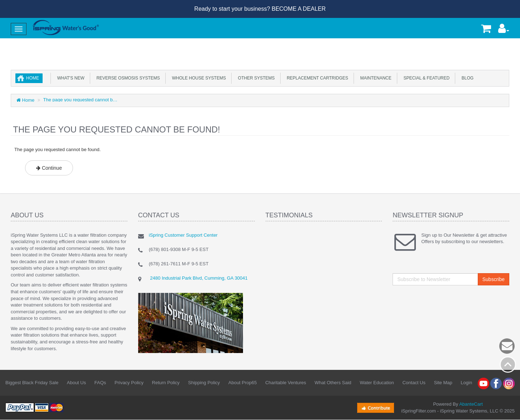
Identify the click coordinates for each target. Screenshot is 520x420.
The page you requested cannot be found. (81, 100)
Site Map (443, 383)
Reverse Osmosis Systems (127, 78)
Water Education (377, 383)
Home (33, 78)
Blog (466, 78)
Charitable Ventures (286, 383)
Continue (49, 168)
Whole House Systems (198, 78)
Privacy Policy (129, 383)
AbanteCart (471, 404)
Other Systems (255, 78)
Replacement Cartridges (316, 78)
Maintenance (375, 78)
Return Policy (166, 383)
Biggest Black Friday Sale (32, 383)
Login (466, 383)
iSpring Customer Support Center (183, 235)
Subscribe (494, 279)
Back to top (508, 365)
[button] (504, 30)
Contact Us (414, 383)
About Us (76, 383)
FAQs (100, 383)
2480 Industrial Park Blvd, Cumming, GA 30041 (198, 278)
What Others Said (333, 383)
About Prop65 (243, 383)
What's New (70, 78)
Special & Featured (425, 78)
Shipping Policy (204, 383)
